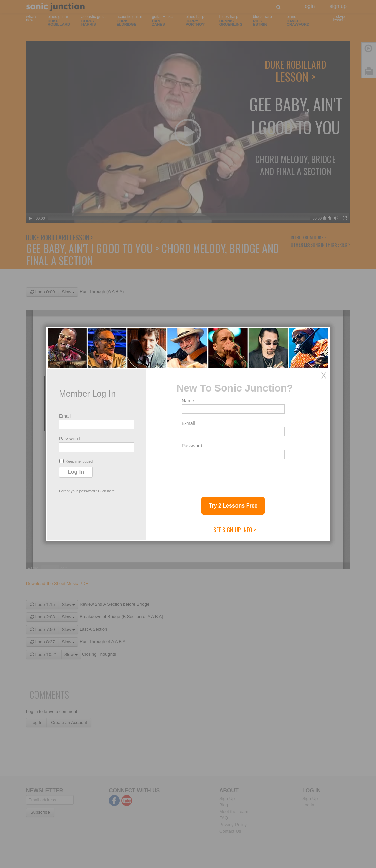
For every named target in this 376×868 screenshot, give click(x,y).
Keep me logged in (78, 461)
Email (65, 416)
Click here (106, 491)
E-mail (188, 423)
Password (69, 439)
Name (188, 401)
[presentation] (233, 475)
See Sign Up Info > (235, 530)
